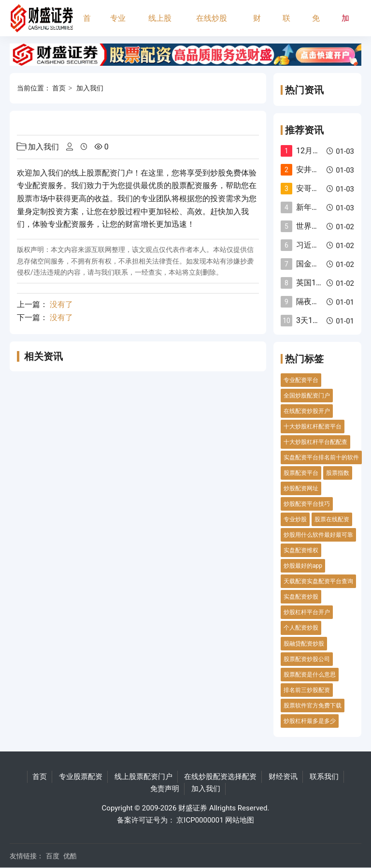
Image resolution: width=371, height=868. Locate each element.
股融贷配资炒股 (304, 644)
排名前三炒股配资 (307, 690)
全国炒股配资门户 (307, 396)
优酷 (70, 856)
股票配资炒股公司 (307, 659)
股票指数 (338, 473)
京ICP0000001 (200, 820)
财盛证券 (193, 808)
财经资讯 (257, 25)
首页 (87, 25)
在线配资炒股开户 (307, 411)
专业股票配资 (118, 25)
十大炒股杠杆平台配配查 (315, 442)
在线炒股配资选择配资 (212, 25)
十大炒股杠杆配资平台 (313, 427)
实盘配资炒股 (301, 597)
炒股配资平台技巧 (307, 504)
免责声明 (316, 25)
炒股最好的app (303, 566)
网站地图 (240, 820)
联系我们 (286, 25)
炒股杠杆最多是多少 (310, 721)
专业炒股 (295, 519)
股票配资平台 (301, 473)
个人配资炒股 (301, 628)
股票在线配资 (332, 519)
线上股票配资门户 (160, 25)
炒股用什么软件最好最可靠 (318, 535)
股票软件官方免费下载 (313, 706)
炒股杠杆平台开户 (307, 612)
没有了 (61, 304)
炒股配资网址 (301, 488)
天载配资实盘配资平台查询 (318, 581)
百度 (53, 856)
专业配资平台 (301, 380)
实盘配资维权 (301, 550)
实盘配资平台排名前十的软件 (321, 457)
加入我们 (345, 25)
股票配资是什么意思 (310, 675)
